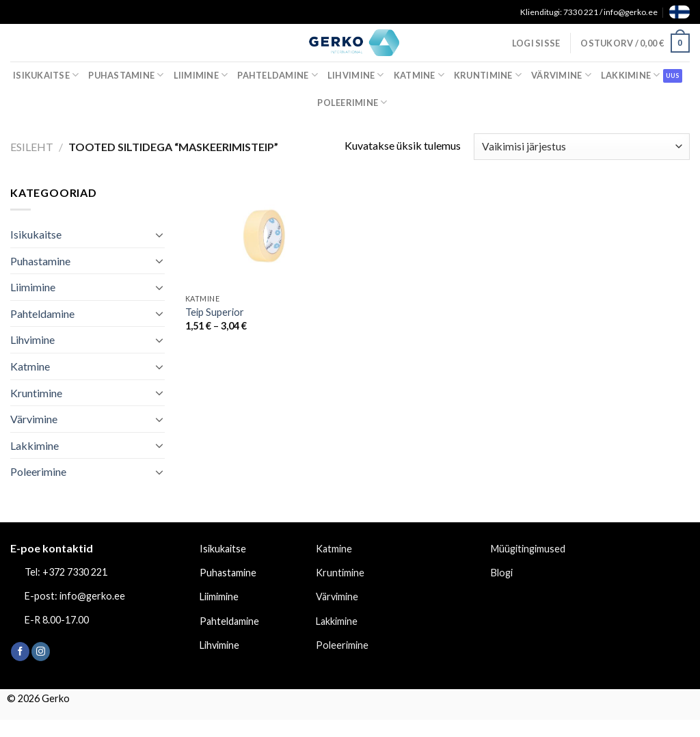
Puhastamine (126, 75)
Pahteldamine (278, 75)
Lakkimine (631, 75)
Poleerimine (352, 102)
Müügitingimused (528, 549)
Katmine (419, 75)
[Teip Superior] (265, 236)
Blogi (502, 573)
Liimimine (201, 75)
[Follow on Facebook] (20, 652)
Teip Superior (215, 312)
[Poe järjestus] (582, 147)
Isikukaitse (46, 75)
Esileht (32, 147)
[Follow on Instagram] (41, 652)
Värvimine (561, 75)
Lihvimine (356, 75)
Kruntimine (488, 75)
